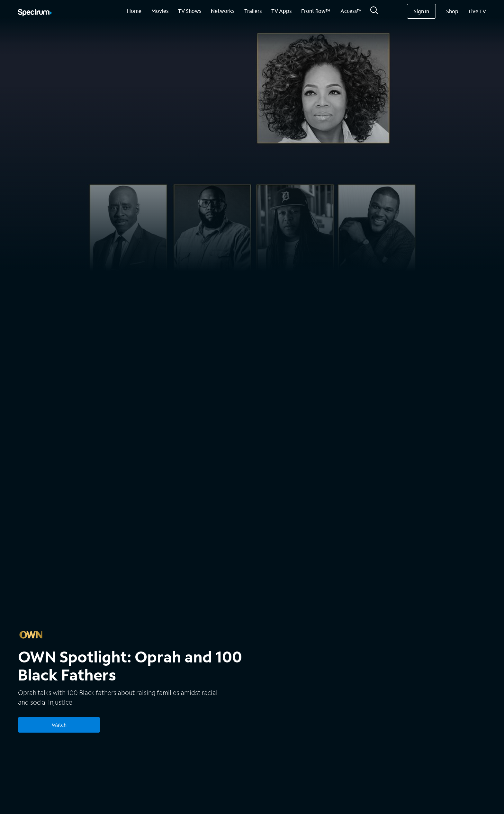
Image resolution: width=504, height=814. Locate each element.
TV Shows (190, 11)
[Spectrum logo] (35, 13)
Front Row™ (316, 11)
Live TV (477, 11)
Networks (223, 11)
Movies (160, 11)
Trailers (253, 11)
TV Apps (281, 11)
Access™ (351, 11)
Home (134, 11)
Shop (452, 11)
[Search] (374, 12)
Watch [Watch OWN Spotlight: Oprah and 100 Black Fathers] (59, 725)
